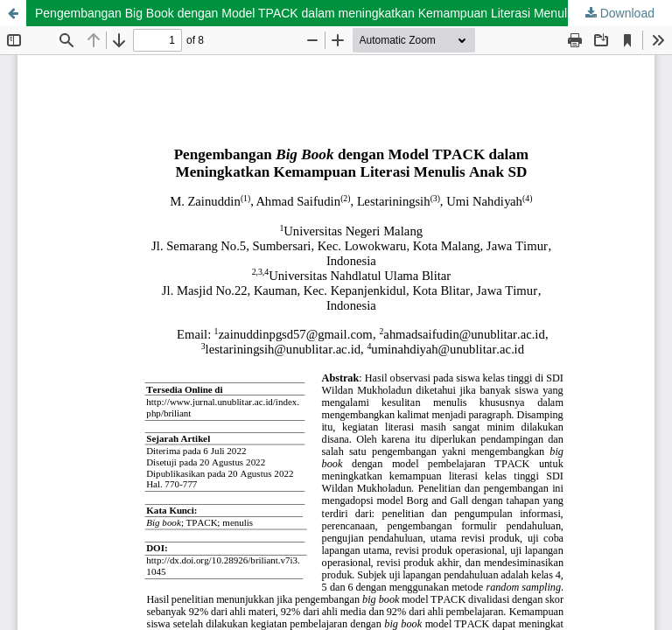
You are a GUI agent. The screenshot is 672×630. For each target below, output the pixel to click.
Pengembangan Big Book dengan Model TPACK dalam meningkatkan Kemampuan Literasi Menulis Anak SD (331, 13)
